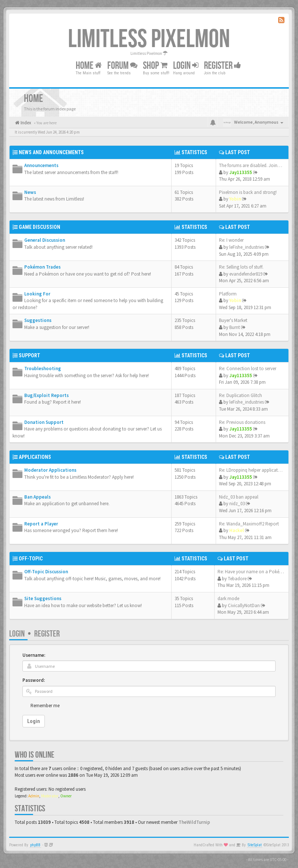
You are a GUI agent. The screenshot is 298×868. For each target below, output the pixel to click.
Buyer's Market (233, 320)
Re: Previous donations (242, 422)
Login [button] (186, 66)
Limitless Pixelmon (149, 39)
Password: (34, 680)
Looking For (37, 294)
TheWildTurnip (194, 822)
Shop (155, 66)
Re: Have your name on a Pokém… (253, 572)
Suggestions (38, 320)
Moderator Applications (50, 470)
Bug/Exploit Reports (46, 395)
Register (222, 66)
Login (17, 634)
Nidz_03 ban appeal (239, 497)
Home (89, 66)
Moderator (50, 796)
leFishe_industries (247, 247)
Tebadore (237, 579)
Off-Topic (31, 559)
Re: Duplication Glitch (240, 395)
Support (29, 355)
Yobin (235, 199)
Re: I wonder (231, 240)
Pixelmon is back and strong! (248, 192)
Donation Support (44, 422)
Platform (228, 294)
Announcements (41, 165)
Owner (66, 796)
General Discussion (45, 240)
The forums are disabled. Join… (251, 165)
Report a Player (41, 524)
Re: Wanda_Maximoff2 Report (249, 524)
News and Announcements (51, 152)
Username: (34, 655)
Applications (35, 457)
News (30, 192)
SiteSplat (255, 845)
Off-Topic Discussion (46, 572)
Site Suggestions (43, 598)
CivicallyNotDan (244, 605)
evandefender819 (246, 274)
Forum (122, 66)
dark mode (228, 598)
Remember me (45, 706)
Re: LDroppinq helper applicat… (251, 470)
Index (25, 123)
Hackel (237, 530)
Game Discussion (40, 227)
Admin (34, 796)
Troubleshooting (43, 369)
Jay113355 (241, 172)
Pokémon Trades (42, 267)
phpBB (35, 845)
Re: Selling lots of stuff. (241, 267)
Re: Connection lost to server (248, 369)
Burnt (235, 327)
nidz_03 (237, 504)
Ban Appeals (37, 497)
